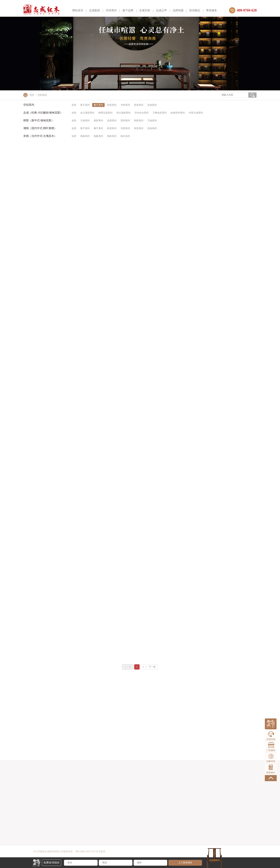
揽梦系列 (98, 121)
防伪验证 (195, 10)
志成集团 (94, 10)
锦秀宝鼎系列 (105, 113)
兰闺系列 (85, 121)
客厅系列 (85, 105)
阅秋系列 (112, 136)
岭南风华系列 (178, 113)
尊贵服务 (212, 10)
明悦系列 (139, 121)
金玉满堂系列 (87, 113)
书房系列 (125, 105)
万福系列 (152, 121)
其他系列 (152, 105)
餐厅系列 (98, 105)
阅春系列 (85, 136)
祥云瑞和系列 (123, 113)
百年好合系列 (142, 113)
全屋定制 (145, 10)
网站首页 (78, 10)
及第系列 (112, 121)
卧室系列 (112, 105)
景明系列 (125, 121)
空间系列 (111, 10)
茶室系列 (139, 105)
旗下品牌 (128, 10)
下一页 (152, 667)
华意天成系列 (196, 113)
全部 (74, 105)
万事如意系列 (160, 113)
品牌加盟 (178, 10)
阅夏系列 (98, 136)
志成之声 (161, 10)
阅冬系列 (125, 136)
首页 (32, 95)
